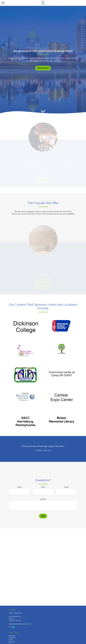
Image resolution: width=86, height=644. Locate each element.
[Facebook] (10, 627)
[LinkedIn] (13, 627)
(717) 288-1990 (18, 613)
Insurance (12, 642)
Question (43, 499)
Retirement (12, 636)
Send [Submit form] (43, 516)
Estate (11, 640)
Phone (66, 487)
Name (20, 487)
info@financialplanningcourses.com (20, 624)
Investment (12, 638)
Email (43, 487)
